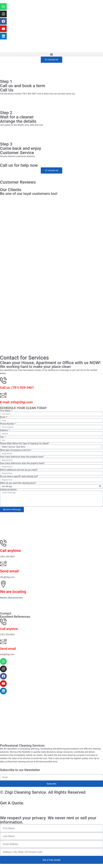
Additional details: (9, 490)
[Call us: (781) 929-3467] (3, 380)
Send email (9, 571)
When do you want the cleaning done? (18, 483)
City (2, 437)
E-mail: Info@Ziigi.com (16, 402)
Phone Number (7, 424)
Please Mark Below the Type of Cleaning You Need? (24, 444)
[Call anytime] (3, 543)
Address (4, 430)
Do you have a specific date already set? (19, 477)
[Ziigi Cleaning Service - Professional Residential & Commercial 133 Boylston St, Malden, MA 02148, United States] (51, 525)
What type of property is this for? (15, 450)
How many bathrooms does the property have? (22, 463)
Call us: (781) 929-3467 (17, 388)
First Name (5, 411)
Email (3, 417)
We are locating (13, 592)
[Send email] (3, 564)
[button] (51, 54)
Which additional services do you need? (19, 470)
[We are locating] (3, 584)
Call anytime (10, 551)
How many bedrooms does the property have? (22, 457)
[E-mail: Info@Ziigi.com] (3, 395)
